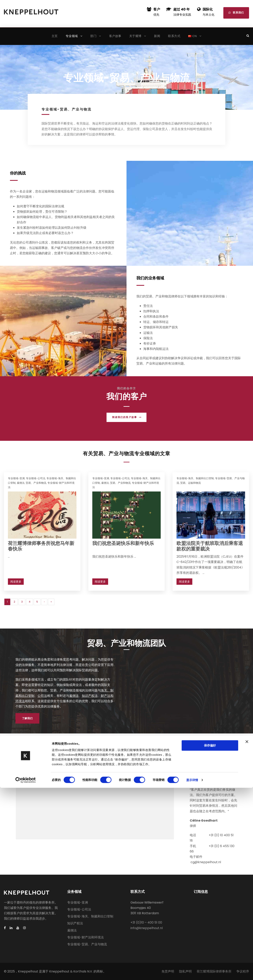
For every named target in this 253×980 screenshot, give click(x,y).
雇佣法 (21, 483)
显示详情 (192, 972)
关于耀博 (135, 36)
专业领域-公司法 (36, 478)
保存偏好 (210, 937)
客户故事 (115, 36)
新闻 (157, 36)
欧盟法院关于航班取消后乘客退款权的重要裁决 (210, 546)
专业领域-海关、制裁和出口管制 (195, 478)
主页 (55, 36)
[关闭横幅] (247, 934)
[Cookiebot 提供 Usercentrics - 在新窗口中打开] (26, 972)
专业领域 (72, 36)
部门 (93, 36)
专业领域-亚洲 (16, 478)
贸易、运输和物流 (191, 483)
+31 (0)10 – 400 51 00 (146, 922)
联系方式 (174, 36)
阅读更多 (16, 582)
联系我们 (236, 13)
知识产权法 (90, 696)
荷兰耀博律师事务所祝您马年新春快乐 (41, 546)
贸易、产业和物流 (36, 483)
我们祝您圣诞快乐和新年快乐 (123, 543)
